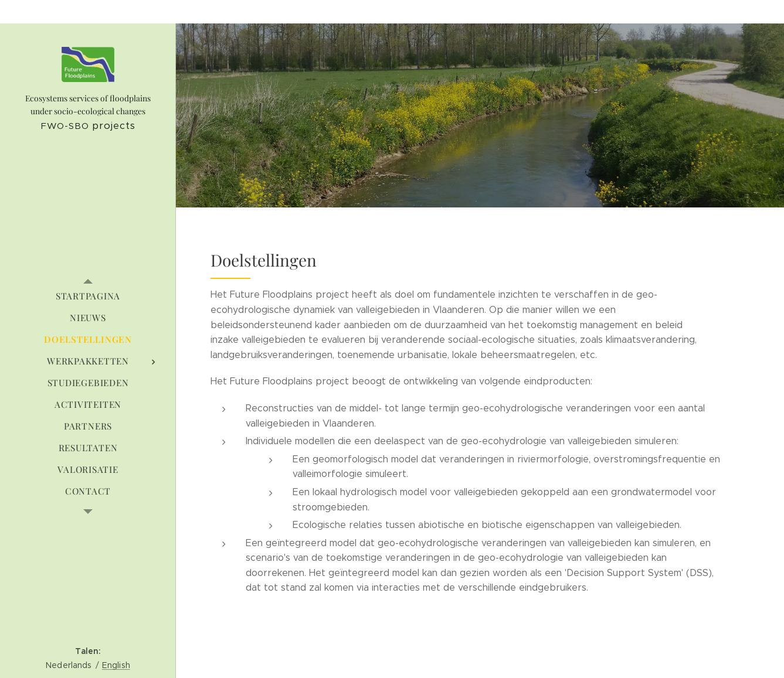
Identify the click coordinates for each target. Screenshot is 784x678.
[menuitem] (88, 296)
